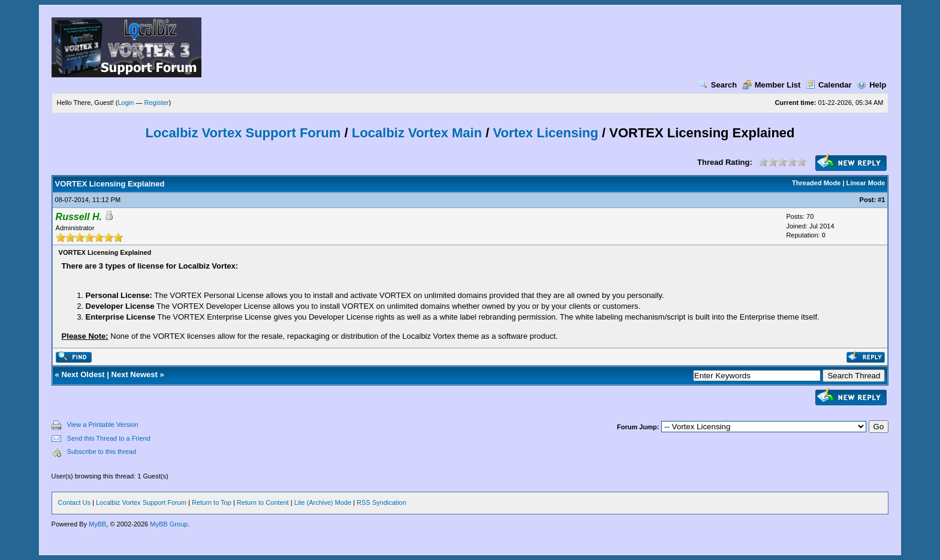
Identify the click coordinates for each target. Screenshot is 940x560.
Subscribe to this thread (102, 451)
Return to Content (263, 502)
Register (157, 103)
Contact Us (74, 502)
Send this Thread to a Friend (109, 438)
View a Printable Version (103, 424)
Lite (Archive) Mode (323, 502)
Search (718, 85)
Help (871, 85)
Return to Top (212, 502)
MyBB (97, 524)
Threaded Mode (816, 183)
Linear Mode (866, 183)
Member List (772, 85)
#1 (881, 200)
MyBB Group (169, 524)
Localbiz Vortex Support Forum (243, 133)
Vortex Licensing (546, 133)
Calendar (829, 85)
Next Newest (135, 374)
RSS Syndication (382, 502)
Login (126, 103)
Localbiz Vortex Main (417, 133)
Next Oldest (83, 374)
